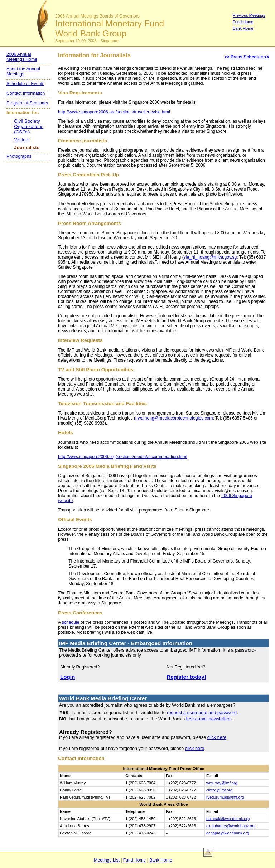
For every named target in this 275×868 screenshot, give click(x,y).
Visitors (22, 140)
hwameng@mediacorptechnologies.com (174, 418)
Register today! (186, 677)
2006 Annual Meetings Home (22, 57)
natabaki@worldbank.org (228, 819)
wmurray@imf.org (222, 783)
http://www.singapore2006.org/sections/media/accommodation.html (123, 457)
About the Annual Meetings (23, 72)
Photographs (19, 156)
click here (217, 737)
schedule (71, 622)
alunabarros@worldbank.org (231, 826)
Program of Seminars (27, 103)
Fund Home (243, 22)
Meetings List (107, 860)
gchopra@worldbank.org (228, 833)
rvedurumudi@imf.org (225, 797)
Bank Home (243, 28)
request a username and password (202, 713)
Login (67, 677)
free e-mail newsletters (209, 719)
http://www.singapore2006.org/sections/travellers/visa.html (114, 112)
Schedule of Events (25, 84)
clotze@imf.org (219, 790)
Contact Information (26, 93)
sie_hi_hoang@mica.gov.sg (210, 257)
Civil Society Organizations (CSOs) (29, 126)
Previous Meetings (249, 15)
